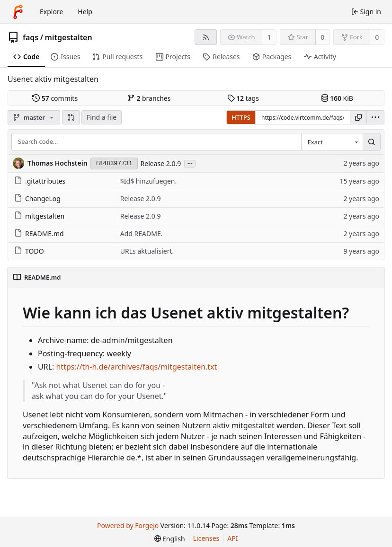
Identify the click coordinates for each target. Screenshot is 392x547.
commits (55, 98)
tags (243, 98)
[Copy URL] (358, 117)
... (190, 163)
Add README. (142, 234)
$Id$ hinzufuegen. (148, 181)
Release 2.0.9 (161, 163)
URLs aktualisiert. (147, 251)
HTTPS (241, 117)
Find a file (102, 117)
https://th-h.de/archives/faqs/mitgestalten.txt (136, 367)
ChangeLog (37, 199)
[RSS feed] (206, 37)
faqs (31, 37)
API (232, 538)
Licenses (206, 538)
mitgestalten (69, 37)
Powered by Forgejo (128, 525)
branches (149, 98)
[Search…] (372, 142)
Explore (51, 12)
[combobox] (332, 142)
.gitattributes (40, 181)
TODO (29, 251)
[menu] (375, 117)
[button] (71, 117)
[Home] (18, 12)
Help (85, 12)
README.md (39, 234)
